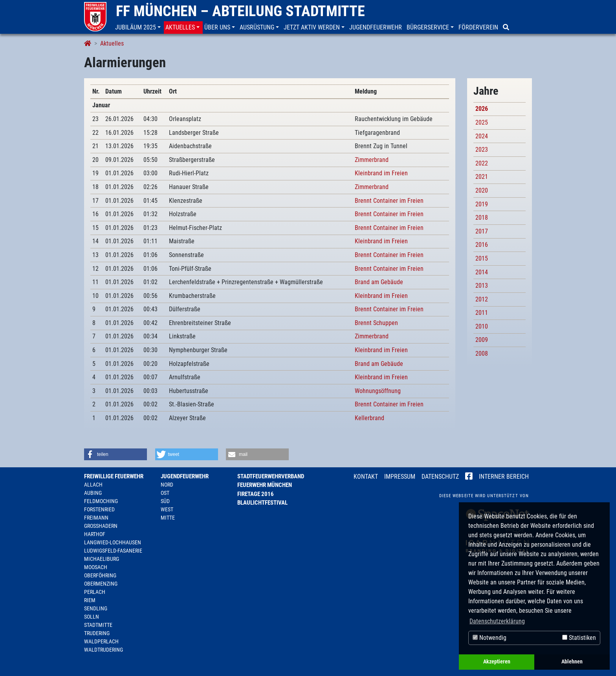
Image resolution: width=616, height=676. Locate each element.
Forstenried (99, 509)
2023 (482, 150)
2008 (482, 354)
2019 (482, 204)
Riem (90, 600)
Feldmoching (101, 501)
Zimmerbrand (372, 160)
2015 (482, 258)
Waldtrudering (104, 650)
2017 (482, 231)
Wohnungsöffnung (378, 391)
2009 (482, 340)
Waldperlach (101, 641)
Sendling (96, 608)
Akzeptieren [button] (497, 662)
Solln (92, 617)
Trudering (97, 633)
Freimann (96, 518)
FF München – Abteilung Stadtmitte (240, 11)
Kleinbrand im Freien (381, 173)
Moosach (96, 567)
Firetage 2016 (256, 494)
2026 (482, 109)
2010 (482, 326)
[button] (139, 28)
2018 (482, 218)
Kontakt (366, 477)
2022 (482, 163)
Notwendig (489, 638)
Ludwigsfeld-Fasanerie (113, 551)
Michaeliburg (102, 559)
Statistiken (579, 638)
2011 (482, 313)
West (167, 509)
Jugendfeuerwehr (185, 476)
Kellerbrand (369, 418)
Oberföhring (100, 575)
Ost (165, 493)
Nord (167, 485)
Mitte (168, 518)
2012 (482, 299)
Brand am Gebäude (379, 282)
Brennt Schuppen (376, 323)
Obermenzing (101, 584)
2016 (482, 245)
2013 (482, 286)
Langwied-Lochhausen (113, 542)
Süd (165, 501)
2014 (482, 272)
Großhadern (101, 526)
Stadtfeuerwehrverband (271, 476)
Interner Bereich (504, 477)
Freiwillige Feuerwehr (114, 476)
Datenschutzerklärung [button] (497, 621)
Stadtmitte (98, 625)
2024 (482, 136)
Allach (93, 485)
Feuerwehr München (265, 485)
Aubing (93, 493)
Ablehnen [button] (572, 662)
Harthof (95, 534)
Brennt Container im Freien (389, 201)
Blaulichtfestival (262, 503)
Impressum (400, 477)
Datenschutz (440, 477)
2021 (482, 177)
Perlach (95, 592)
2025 (482, 122)
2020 (482, 190)
